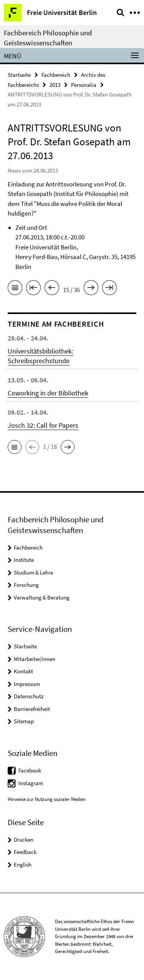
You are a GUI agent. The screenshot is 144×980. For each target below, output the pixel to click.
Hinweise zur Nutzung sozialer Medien (47, 799)
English (23, 865)
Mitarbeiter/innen (35, 659)
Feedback (25, 852)
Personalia (84, 85)
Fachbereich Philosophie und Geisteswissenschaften (48, 38)
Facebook (30, 770)
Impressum (27, 684)
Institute (24, 560)
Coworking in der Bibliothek (48, 393)
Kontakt (23, 671)
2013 (55, 85)
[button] (15, 447)
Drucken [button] (24, 840)
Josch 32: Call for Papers (43, 425)
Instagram (31, 783)
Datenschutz (29, 696)
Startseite (19, 75)
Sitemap (24, 721)
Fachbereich (56, 75)
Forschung (26, 585)
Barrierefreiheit (32, 709)
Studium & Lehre (33, 572)
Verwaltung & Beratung (42, 597)
